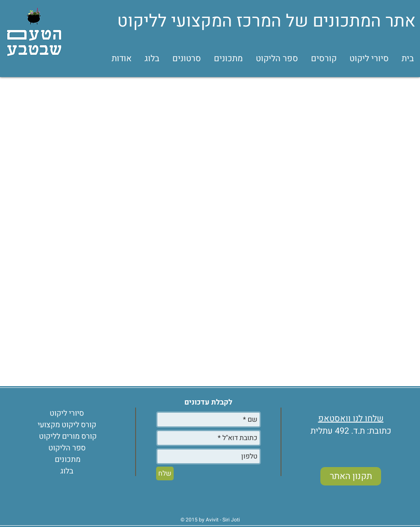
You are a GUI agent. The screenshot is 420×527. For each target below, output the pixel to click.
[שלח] (165, 473)
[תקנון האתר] (351, 476)
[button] (324, 59)
